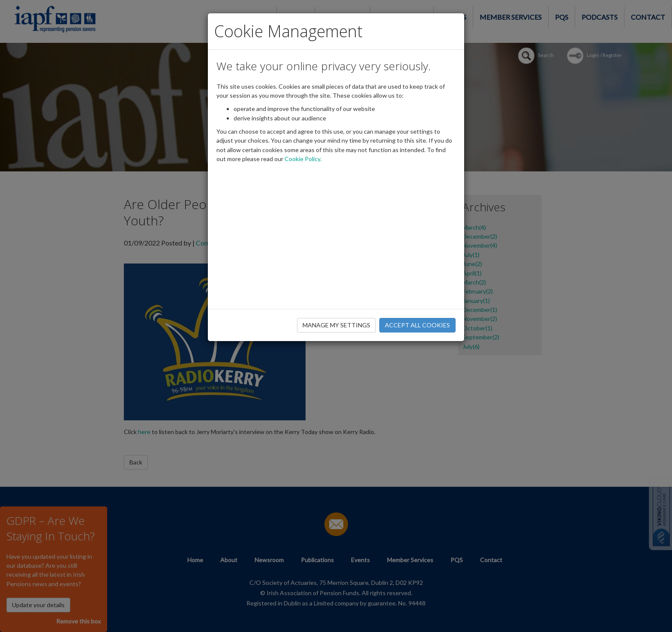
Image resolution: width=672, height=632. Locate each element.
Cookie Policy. (303, 159)
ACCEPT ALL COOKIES (417, 325)
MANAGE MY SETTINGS (336, 325)
